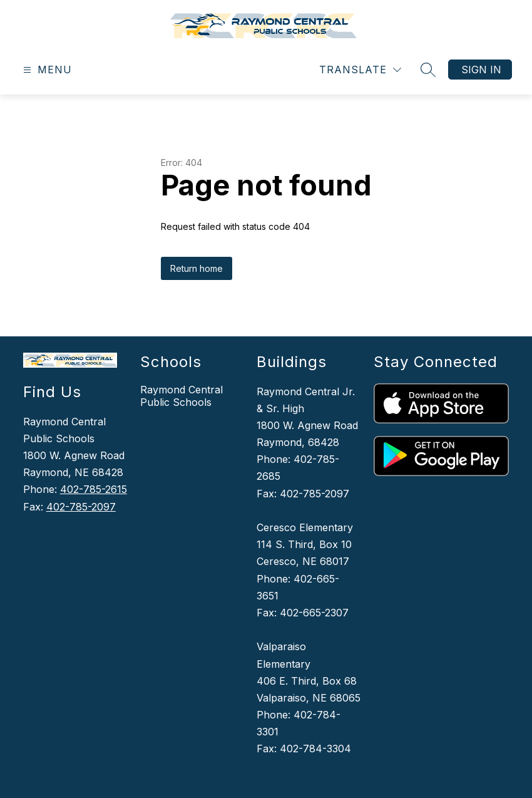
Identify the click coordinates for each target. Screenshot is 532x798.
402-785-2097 (81, 507)
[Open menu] (46, 70)
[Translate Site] (360, 70)
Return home (197, 268)
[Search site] (428, 70)
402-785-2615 (94, 489)
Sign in (481, 70)
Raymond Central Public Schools (182, 396)
